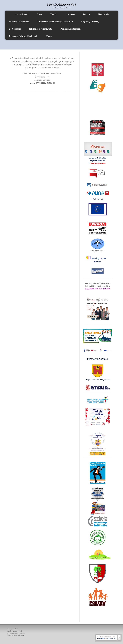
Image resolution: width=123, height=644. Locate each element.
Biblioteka (98, 262)
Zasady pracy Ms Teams (98, 163)
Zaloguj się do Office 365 (98, 158)
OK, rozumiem (101, 638)
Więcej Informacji (111, 638)
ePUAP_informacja (98, 199)
